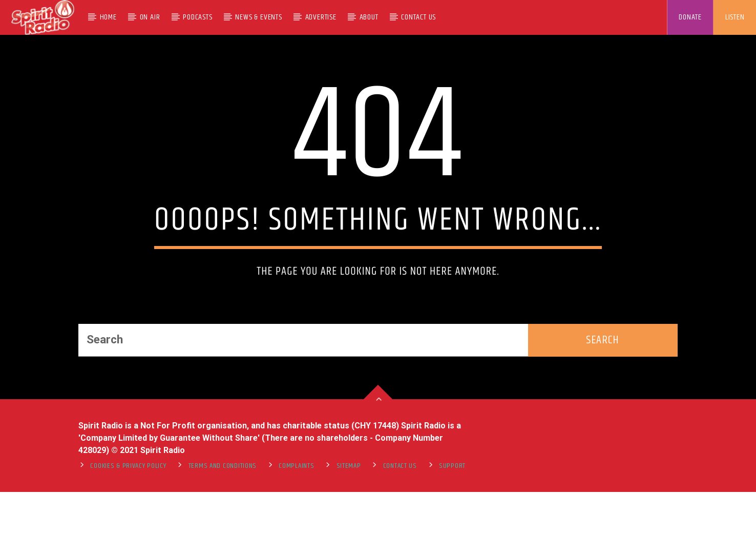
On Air (150, 17)
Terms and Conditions (223, 525)
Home (108, 17)
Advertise (321, 17)
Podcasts (197, 17)
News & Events (258, 17)
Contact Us (418, 17)
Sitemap (349, 525)
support (452, 525)
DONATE (690, 17)
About (369, 17)
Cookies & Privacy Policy (128, 525)
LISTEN (735, 17)
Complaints (296, 525)
